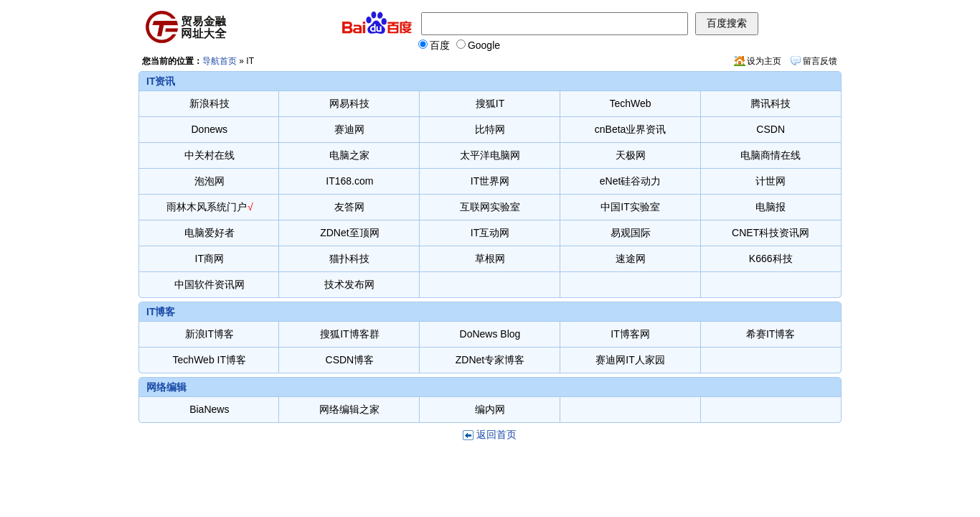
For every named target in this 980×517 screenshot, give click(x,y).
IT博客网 (630, 334)
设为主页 (764, 61)
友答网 (349, 207)
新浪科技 (209, 103)
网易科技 (349, 103)
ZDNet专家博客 (490, 360)
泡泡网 (209, 181)
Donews (210, 129)
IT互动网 (490, 233)
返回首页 (496, 434)
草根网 (490, 258)
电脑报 (771, 207)
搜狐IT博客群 (349, 334)
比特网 (490, 129)
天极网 (631, 155)
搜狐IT (490, 103)
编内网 (490, 409)
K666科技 (771, 258)
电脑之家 (349, 155)
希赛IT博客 (771, 334)
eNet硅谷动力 (631, 181)
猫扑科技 (349, 258)
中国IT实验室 (630, 207)
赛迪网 (349, 129)
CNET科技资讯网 (771, 233)
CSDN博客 (350, 360)
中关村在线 (209, 155)
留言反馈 (820, 61)
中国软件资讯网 (209, 284)
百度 (434, 45)
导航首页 (220, 61)
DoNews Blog (490, 334)
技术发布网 (349, 284)
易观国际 (631, 233)
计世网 (771, 181)
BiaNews (209, 409)
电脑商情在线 (771, 155)
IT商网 (209, 258)
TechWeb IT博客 (209, 360)
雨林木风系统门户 (207, 207)
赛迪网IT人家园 (630, 360)
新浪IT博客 (209, 334)
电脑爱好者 (209, 233)
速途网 (631, 258)
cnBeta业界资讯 (631, 129)
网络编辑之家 (349, 409)
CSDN (771, 129)
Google (478, 45)
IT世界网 (490, 181)
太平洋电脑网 (490, 155)
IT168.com (349, 181)
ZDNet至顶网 (349, 233)
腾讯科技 (771, 103)
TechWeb (631, 103)
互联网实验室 (490, 207)
